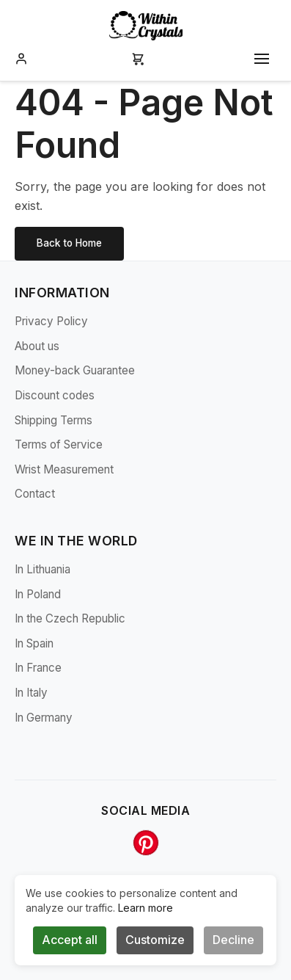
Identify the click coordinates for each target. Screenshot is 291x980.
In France (38, 668)
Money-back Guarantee (75, 370)
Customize (155, 940)
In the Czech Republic (70, 618)
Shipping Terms (54, 420)
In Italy (31, 693)
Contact (35, 494)
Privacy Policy (51, 321)
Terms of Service (59, 444)
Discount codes (55, 395)
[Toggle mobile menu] (262, 59)
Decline (233, 940)
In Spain (34, 643)
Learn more (145, 908)
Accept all (70, 940)
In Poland (38, 594)
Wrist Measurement (64, 469)
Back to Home (69, 243)
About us (37, 346)
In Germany (44, 718)
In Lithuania (43, 569)
